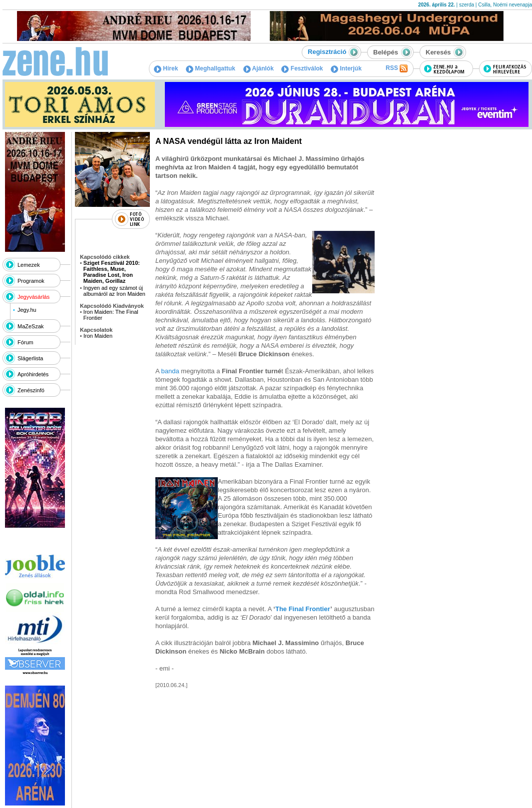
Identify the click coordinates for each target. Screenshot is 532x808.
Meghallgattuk (211, 68)
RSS (397, 68)
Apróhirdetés (33, 374)
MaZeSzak (31, 326)
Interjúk (346, 68)
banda (170, 371)
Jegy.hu (27, 310)
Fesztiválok (302, 68)
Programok (31, 281)
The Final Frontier (303, 609)
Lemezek (29, 265)
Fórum (25, 342)
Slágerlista (30, 358)
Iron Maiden (98, 336)
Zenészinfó (31, 390)
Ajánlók (259, 68)
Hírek (166, 68)
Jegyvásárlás (33, 297)
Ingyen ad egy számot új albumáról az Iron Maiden (114, 291)
